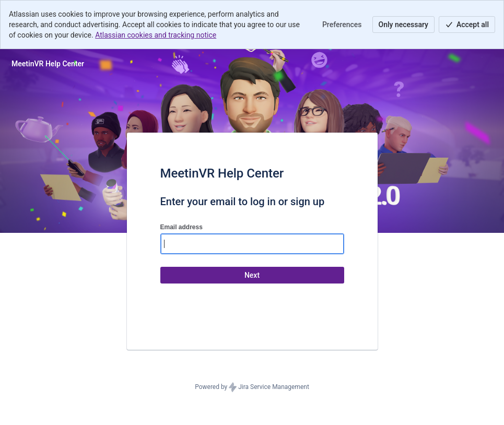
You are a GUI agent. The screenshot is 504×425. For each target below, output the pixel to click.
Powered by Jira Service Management (252, 387)
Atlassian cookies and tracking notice (156, 35)
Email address (181, 227)
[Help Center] (48, 64)
